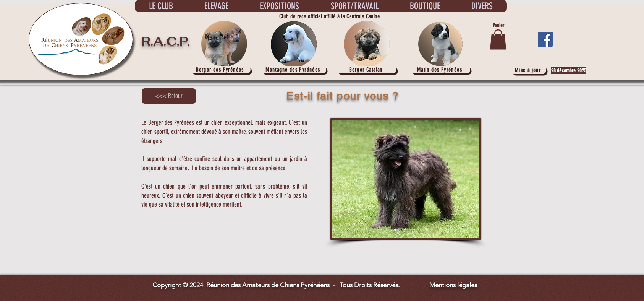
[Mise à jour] (529, 70)
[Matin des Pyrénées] (440, 70)
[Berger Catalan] (367, 70)
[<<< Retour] (169, 96)
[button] (498, 40)
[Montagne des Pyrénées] (294, 70)
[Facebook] (545, 39)
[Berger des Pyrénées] (221, 70)
